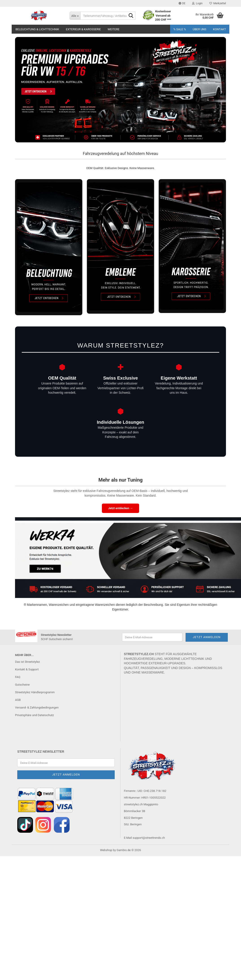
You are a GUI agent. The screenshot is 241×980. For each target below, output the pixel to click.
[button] (182, 3)
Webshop (106, 850)
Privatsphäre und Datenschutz (34, 715)
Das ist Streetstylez (27, 662)
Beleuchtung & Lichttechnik (37, 29)
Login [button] (197, 3)
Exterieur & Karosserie (83, 29)
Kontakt (219, 29)
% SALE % (180, 29)
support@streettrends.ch (149, 838)
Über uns (200, 29)
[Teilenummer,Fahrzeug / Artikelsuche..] (75, 16)
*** (169, 20)
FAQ (18, 677)
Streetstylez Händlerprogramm (35, 692)
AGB (18, 700)
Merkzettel (218, 3)
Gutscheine (22, 685)
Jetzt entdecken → (120, 508)
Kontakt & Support (27, 669)
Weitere (113, 29)
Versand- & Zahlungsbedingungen (37, 707)
